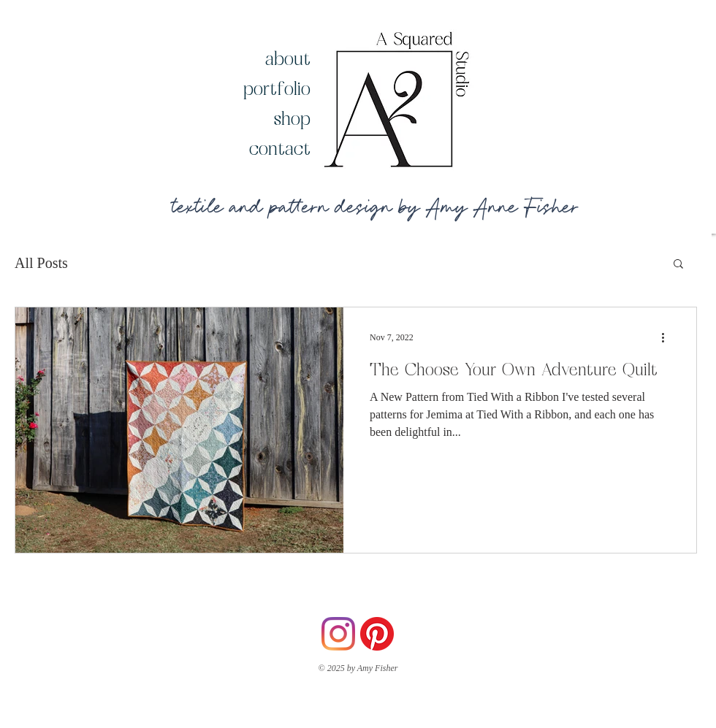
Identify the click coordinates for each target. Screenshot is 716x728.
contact (280, 148)
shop (292, 118)
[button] (678, 265)
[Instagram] (338, 634)
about (288, 58)
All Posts (41, 263)
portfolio (277, 88)
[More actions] (668, 337)
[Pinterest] (377, 634)
